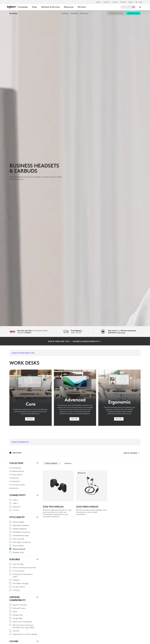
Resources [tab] (69, 7)
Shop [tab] (34, 7)
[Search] (128, 7)
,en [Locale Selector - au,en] (140, 2)
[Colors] (37, 641)
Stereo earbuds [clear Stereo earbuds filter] (52, 463)
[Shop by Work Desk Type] (60, 341)
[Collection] (37, 463)
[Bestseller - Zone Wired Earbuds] (92, 486)
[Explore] (30, 419)
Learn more (121, 333)
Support (131, 2)
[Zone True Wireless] (58, 486)
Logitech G (107, 2)
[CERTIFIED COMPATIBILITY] (37, 597)
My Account (140, 7)
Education (123, 2)
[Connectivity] (37, 495)
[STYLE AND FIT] (37, 517)
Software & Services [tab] (50, 7)
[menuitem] (65, 13)
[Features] (37, 559)
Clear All (68, 463)
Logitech (98, 2)
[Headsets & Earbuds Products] (87, 341)
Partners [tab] (82, 7)
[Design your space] (116, 13)
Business (115, 2)
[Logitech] (18, 7)
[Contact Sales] (133, 13)
